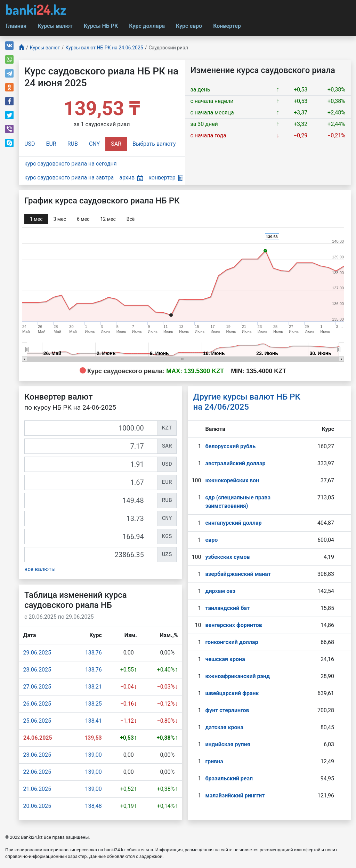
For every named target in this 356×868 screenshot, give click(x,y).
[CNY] (91, 519)
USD (30, 144)
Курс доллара (147, 26)
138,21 (94, 687)
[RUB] (91, 500)
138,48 (94, 806)
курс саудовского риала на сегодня (71, 164)
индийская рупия (228, 744)
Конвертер (227, 26)
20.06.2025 (37, 806)
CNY (94, 144)
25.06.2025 (37, 721)
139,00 (94, 755)
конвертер (166, 178)
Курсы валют (55, 26)
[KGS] (91, 537)
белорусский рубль (230, 446)
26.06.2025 (37, 704)
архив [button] (131, 178)
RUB (73, 144)
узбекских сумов (227, 557)
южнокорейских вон (232, 480)
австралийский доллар (235, 463)
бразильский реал (229, 778)
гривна (214, 761)
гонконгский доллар (232, 642)
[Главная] (22, 48)
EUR (51, 144)
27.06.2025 (37, 687)
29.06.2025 (37, 653)
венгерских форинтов (233, 625)
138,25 (94, 704)
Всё (131, 219)
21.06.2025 (37, 789)
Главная (16, 26)
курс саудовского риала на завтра (69, 178)
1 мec (36, 219)
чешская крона (225, 659)
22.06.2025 (37, 772)
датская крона (224, 727)
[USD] (91, 464)
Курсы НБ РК (101, 26)
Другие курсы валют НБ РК (247, 402)
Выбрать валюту (154, 144)
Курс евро (189, 26)
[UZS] (91, 555)
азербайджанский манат (238, 574)
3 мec (59, 219)
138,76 (94, 653)
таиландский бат (227, 608)
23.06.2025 (37, 755)
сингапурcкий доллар (233, 523)
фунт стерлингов (227, 710)
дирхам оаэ (220, 591)
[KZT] (91, 428)
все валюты (40, 569)
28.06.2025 (37, 670)
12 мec (108, 219)
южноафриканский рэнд (237, 676)
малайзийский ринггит (235, 795)
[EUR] (91, 482)
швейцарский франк (232, 693)
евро (211, 540)
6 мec (83, 219)
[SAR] (91, 446)
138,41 (94, 721)
